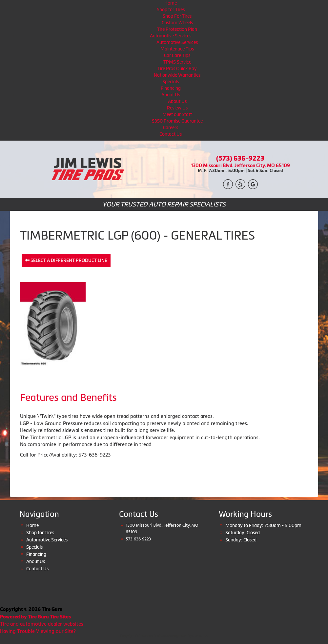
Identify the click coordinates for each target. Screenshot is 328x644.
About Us (171, 95)
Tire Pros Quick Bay (177, 68)
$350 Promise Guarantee (177, 121)
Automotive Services (171, 36)
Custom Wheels (177, 23)
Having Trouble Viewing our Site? (38, 631)
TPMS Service (177, 62)
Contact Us (171, 134)
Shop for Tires (171, 10)
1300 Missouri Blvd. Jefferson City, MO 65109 (240, 165)
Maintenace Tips (177, 49)
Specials (171, 82)
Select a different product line (66, 260)
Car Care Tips (177, 55)
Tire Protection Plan (177, 29)
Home (171, 3)
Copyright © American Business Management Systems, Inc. (164, 636)
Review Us (177, 108)
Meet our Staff (177, 114)
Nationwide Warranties (177, 75)
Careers (171, 127)
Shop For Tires (177, 16)
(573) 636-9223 (240, 158)
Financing (171, 88)
